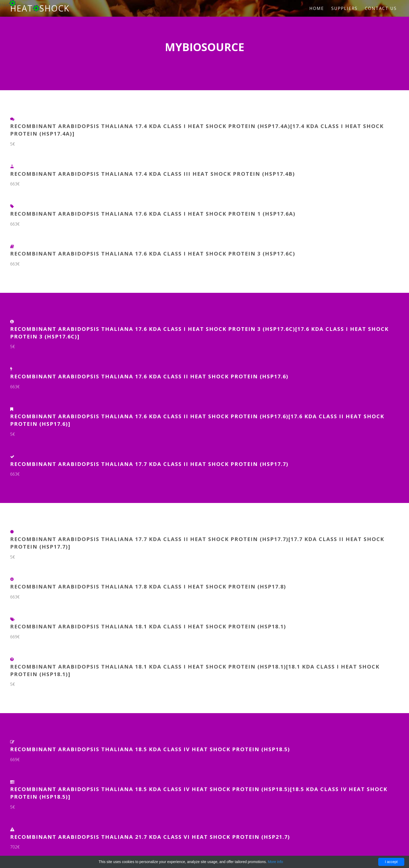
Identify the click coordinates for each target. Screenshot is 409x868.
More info (275, 862)
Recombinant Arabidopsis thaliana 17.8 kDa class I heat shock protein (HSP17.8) (148, 587)
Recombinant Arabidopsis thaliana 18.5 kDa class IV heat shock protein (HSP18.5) (150, 749)
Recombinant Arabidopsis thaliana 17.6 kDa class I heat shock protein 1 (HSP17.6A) (153, 214)
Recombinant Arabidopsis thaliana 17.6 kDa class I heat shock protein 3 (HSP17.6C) (153, 254)
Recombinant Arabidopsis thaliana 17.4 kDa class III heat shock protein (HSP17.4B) (153, 174)
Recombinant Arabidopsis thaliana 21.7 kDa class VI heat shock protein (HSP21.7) (150, 837)
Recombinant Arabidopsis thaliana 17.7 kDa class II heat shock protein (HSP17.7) (149, 464)
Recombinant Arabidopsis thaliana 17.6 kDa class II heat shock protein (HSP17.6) (149, 376)
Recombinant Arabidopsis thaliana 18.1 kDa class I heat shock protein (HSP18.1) (148, 626)
